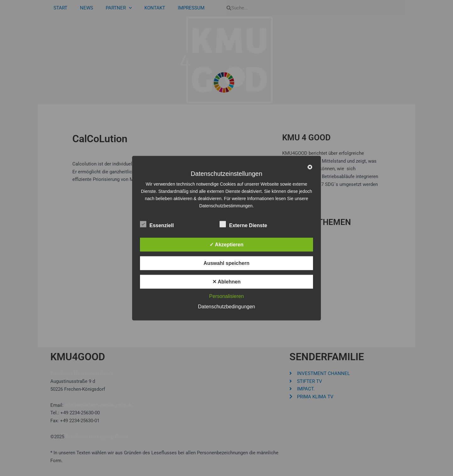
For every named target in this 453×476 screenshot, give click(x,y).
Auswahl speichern (226, 263)
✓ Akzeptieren (226, 244)
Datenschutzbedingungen (226, 306)
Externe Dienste (243, 224)
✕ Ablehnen (226, 281)
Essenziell (157, 224)
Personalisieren (226, 296)
